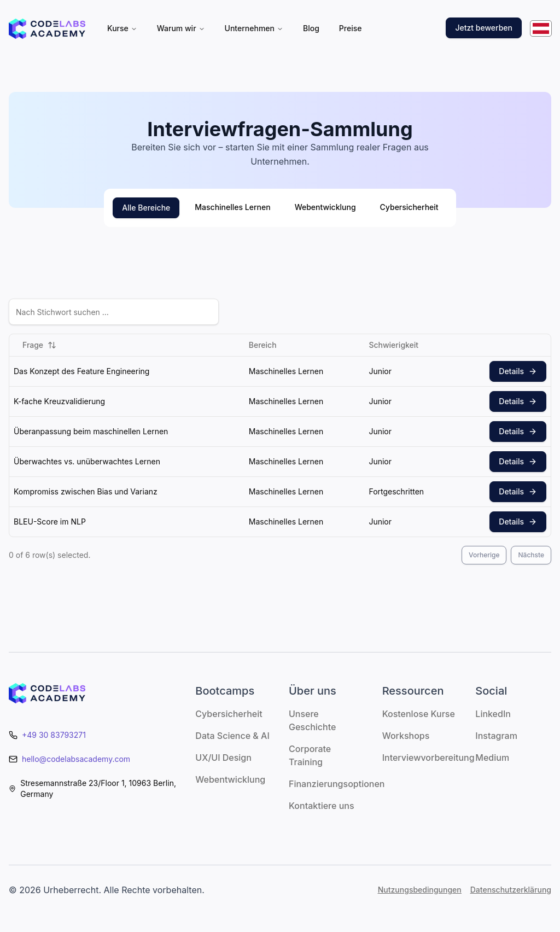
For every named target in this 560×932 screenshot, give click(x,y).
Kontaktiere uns (322, 806)
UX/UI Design (223, 758)
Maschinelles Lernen (232, 207)
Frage (39, 345)
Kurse (122, 28)
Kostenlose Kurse (419, 714)
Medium (492, 758)
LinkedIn (493, 714)
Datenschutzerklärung (511, 890)
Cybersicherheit (409, 207)
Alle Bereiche (146, 208)
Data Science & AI (232, 736)
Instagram (496, 736)
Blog (311, 28)
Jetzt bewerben (484, 28)
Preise (351, 28)
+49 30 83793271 (54, 735)
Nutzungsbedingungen (420, 890)
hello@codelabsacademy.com (76, 759)
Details (518, 371)
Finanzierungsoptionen (337, 784)
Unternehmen (254, 28)
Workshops (406, 736)
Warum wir (181, 28)
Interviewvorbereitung (428, 758)
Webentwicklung (325, 207)
